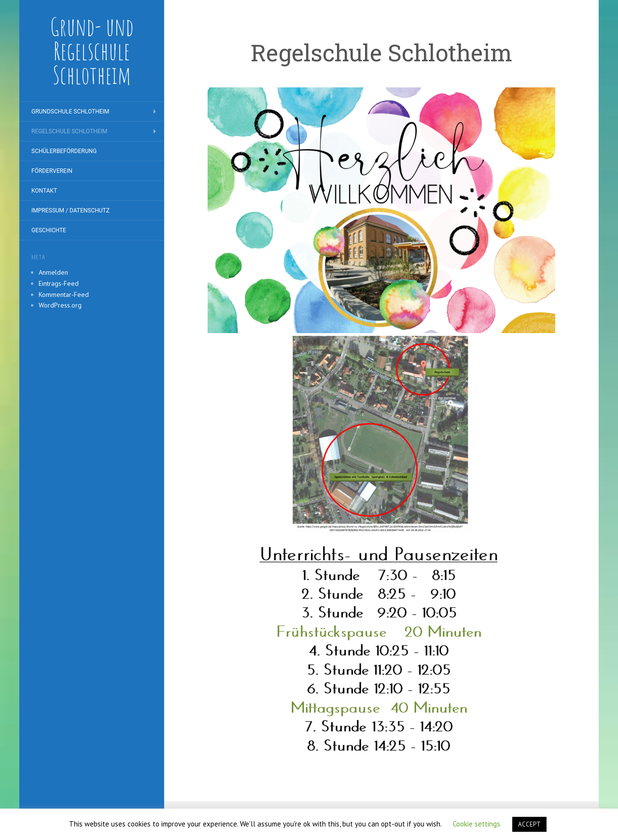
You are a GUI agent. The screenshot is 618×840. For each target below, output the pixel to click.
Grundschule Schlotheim (70, 112)
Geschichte (49, 230)
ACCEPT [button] (529, 824)
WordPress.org (60, 305)
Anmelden (53, 272)
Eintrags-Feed (59, 283)
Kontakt (44, 191)
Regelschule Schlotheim (69, 131)
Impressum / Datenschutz (70, 210)
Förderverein (52, 171)
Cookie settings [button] (477, 824)
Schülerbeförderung (64, 151)
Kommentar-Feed (64, 294)
